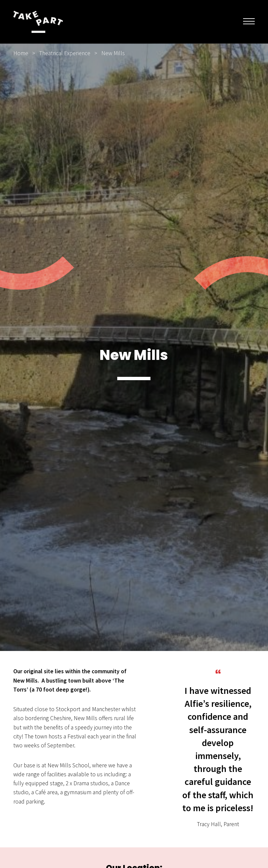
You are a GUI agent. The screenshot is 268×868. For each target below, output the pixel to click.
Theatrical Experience (65, 53)
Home (21, 53)
